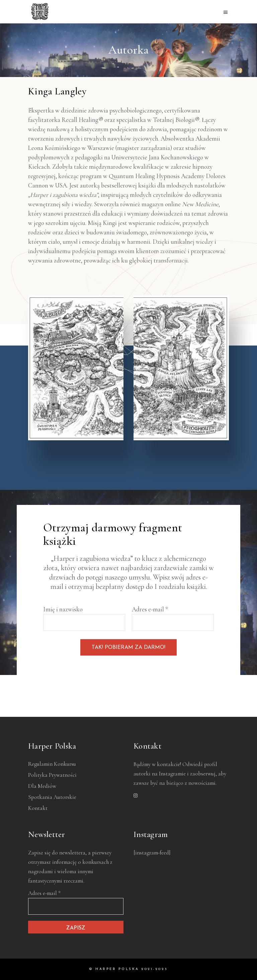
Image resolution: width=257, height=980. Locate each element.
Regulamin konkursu (52, 764)
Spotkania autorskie (52, 797)
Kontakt (38, 808)
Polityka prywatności (52, 775)
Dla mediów (42, 786)
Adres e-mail (150, 609)
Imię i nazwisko (63, 609)
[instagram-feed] (152, 853)
